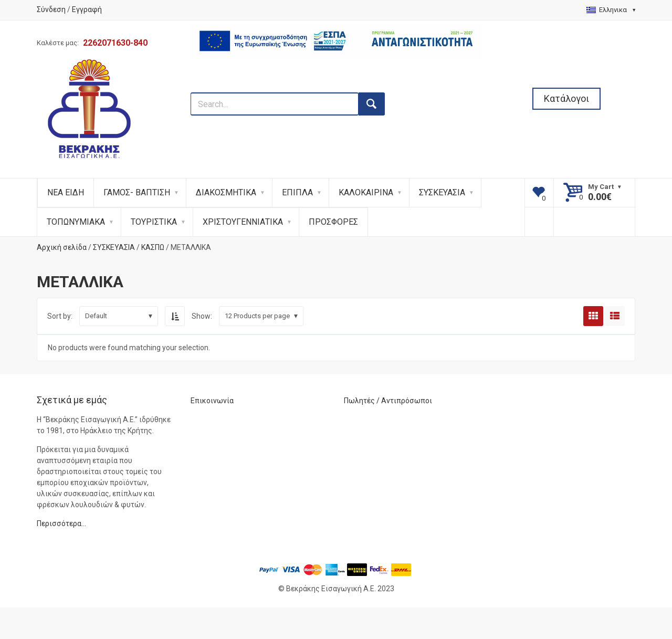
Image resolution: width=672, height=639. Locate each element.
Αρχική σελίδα (62, 247)
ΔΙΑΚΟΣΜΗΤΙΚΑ (226, 192)
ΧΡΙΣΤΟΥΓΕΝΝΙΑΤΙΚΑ (243, 222)
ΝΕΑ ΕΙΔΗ (66, 192)
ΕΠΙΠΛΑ (297, 192)
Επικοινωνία (212, 401)
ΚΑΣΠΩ (153, 247)
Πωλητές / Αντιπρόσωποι (388, 401)
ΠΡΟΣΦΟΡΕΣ (333, 222)
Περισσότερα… (61, 523)
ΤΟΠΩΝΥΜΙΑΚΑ (76, 222)
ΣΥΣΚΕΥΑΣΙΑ (442, 192)
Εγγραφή (87, 9)
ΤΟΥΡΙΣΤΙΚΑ (154, 222)
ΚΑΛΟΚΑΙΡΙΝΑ (366, 192)
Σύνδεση (51, 9)
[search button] (372, 104)
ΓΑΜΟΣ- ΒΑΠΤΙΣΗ (137, 192)
